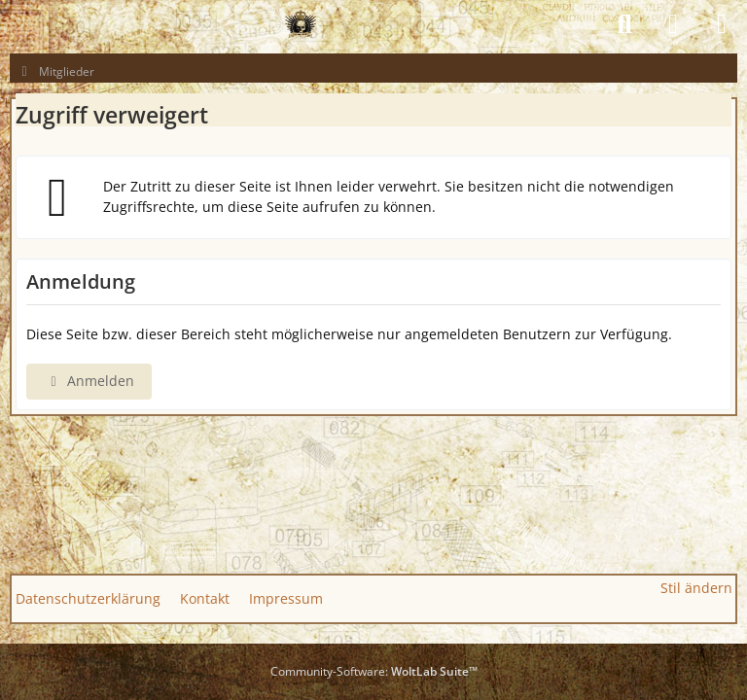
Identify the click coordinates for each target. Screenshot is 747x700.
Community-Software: (374, 671)
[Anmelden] (673, 24)
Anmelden (89, 381)
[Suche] (624, 24)
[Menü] (722, 24)
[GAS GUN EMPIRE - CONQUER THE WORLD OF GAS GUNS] (301, 24)
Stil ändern (696, 588)
